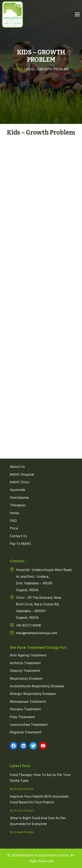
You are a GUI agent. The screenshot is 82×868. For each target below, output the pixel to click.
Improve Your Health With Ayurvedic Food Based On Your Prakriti (39, 799)
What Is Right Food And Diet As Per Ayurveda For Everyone (38, 821)
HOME (18, 69)
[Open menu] (77, 14)
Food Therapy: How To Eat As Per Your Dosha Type (40, 778)
